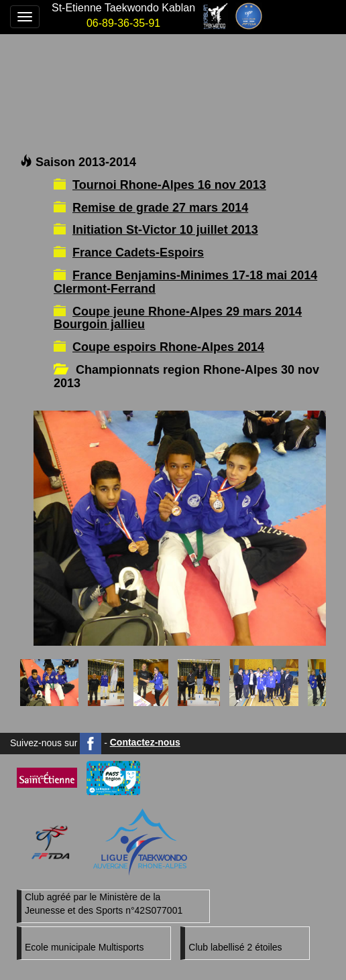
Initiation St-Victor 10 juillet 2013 (165, 230)
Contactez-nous (145, 742)
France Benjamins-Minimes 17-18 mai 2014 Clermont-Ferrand (185, 282)
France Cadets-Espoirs (138, 253)
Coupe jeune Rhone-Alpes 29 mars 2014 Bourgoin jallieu (178, 318)
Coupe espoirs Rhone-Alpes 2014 (168, 347)
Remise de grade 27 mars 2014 (160, 208)
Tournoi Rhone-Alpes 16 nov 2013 (169, 185)
